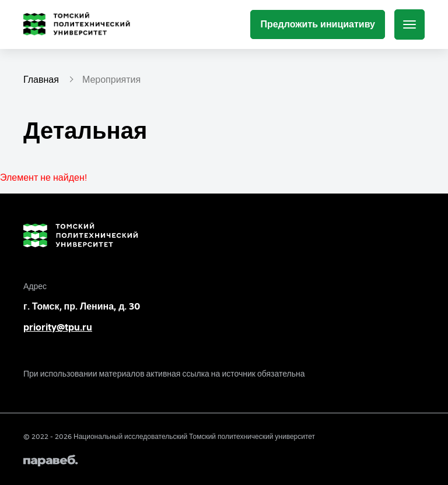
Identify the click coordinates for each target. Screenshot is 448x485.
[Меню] (409, 24)
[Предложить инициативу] (318, 24)
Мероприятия (111, 79)
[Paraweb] (224, 461)
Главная (41, 79)
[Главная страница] (79, 24)
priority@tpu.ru (58, 327)
